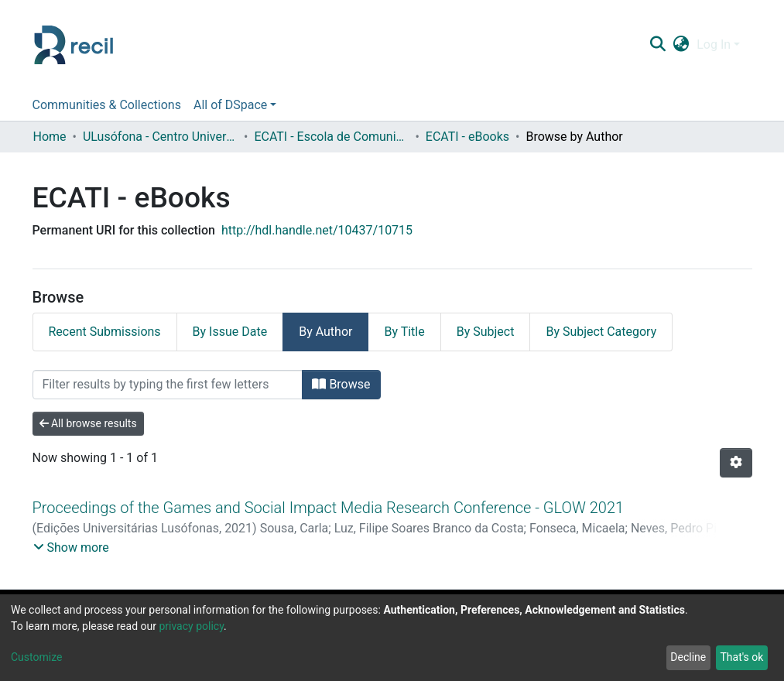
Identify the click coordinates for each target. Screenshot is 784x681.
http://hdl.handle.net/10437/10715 (317, 230)
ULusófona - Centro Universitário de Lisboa (160, 137)
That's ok (741, 657)
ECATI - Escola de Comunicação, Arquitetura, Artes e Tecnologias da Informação (331, 137)
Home (50, 137)
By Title (404, 332)
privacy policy (191, 626)
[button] (681, 45)
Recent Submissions (105, 332)
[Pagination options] (736, 463)
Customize (36, 657)
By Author (325, 332)
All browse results (88, 423)
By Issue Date (230, 332)
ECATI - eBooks (467, 137)
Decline (688, 657)
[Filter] (168, 385)
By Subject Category (601, 332)
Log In (714, 44)
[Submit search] (658, 45)
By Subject (486, 332)
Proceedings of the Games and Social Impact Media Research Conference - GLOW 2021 (329, 508)
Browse (341, 384)
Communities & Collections (107, 105)
